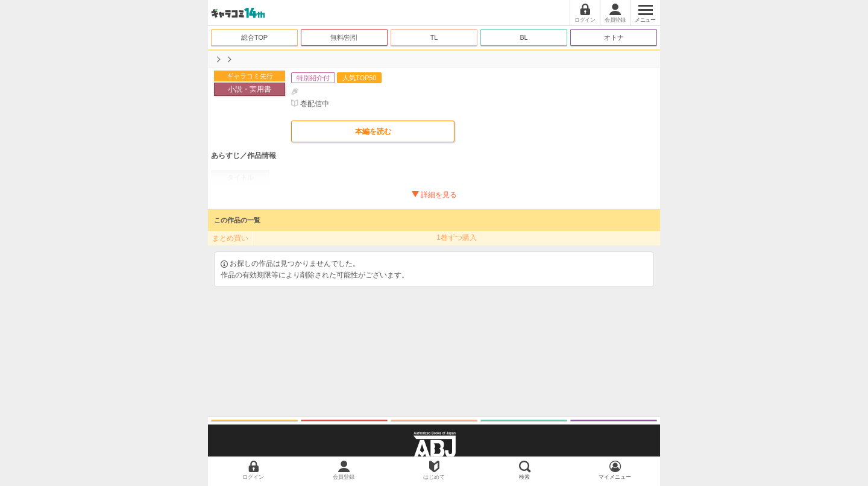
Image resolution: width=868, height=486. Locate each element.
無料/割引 (344, 37)
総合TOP (254, 37)
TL (434, 37)
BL (524, 37)
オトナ (614, 37)
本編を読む (373, 131)
